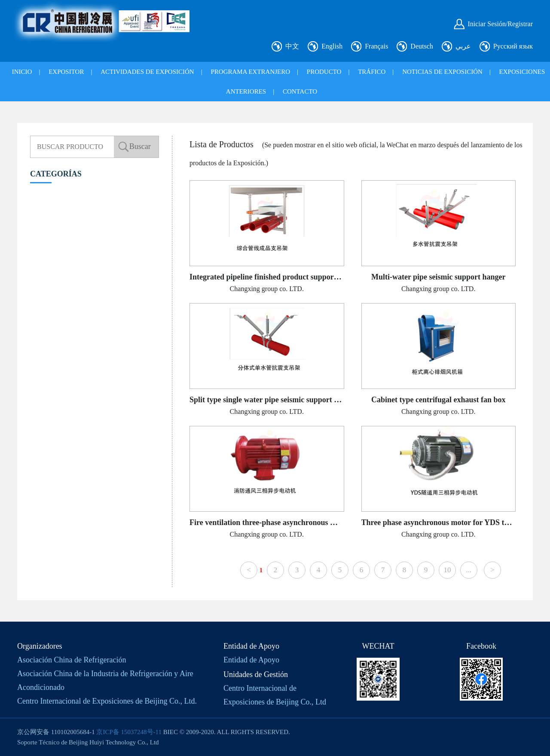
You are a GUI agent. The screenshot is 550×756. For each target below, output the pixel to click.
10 (447, 570)
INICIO (22, 72)
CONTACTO (300, 91)
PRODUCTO (324, 72)
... (469, 570)
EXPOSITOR (66, 72)
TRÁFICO (372, 72)
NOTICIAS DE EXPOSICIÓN (442, 72)
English (332, 46)
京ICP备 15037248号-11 (129, 732)
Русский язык (513, 46)
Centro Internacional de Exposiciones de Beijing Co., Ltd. (107, 701)
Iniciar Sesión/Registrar (500, 24)
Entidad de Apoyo (251, 660)
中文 (292, 46)
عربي (463, 46)
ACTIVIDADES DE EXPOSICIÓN (147, 72)
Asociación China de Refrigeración (72, 660)
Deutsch (422, 46)
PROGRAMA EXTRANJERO (250, 72)
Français (376, 46)
